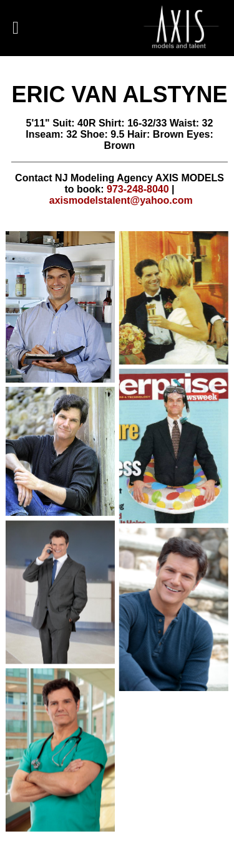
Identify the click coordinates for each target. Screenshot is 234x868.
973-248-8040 (138, 189)
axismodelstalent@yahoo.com (121, 200)
